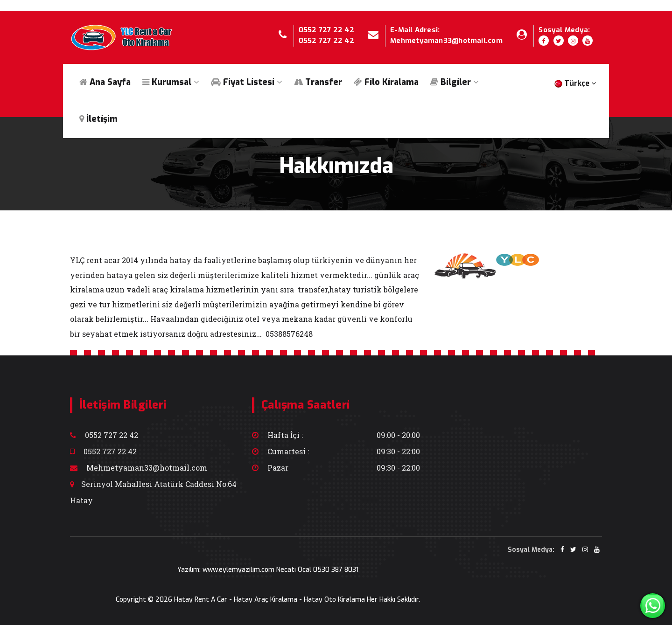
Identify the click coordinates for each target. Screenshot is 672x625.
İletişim (98, 119)
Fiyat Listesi (247, 82)
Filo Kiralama (386, 82)
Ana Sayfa (105, 82)
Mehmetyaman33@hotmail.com (446, 41)
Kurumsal (171, 82)
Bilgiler (455, 82)
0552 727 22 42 (326, 30)
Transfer (318, 82)
